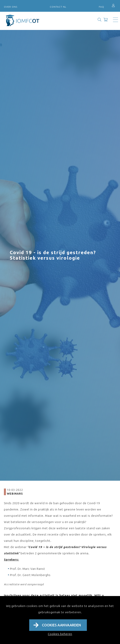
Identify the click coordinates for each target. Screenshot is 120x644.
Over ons (11, 7)
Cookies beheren (60, 634)
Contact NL (58, 7)
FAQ (101, 7)
